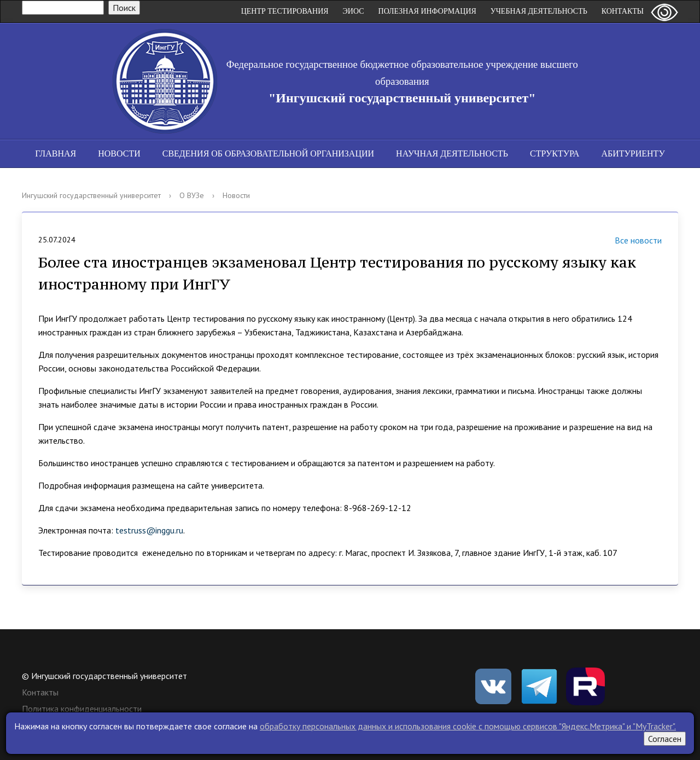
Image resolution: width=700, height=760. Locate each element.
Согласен (665, 739)
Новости (119, 153)
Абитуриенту (633, 153)
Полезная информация (427, 11)
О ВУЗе (192, 195)
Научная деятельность (452, 153)
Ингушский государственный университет (91, 195)
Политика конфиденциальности (82, 709)
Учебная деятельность (539, 11)
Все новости (625, 242)
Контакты (623, 11)
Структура (555, 153)
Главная (56, 153)
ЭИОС (354, 11)
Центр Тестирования (285, 11)
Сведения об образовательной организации (268, 153)
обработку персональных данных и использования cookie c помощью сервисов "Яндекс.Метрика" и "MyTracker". (468, 726)
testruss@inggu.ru (149, 530)
